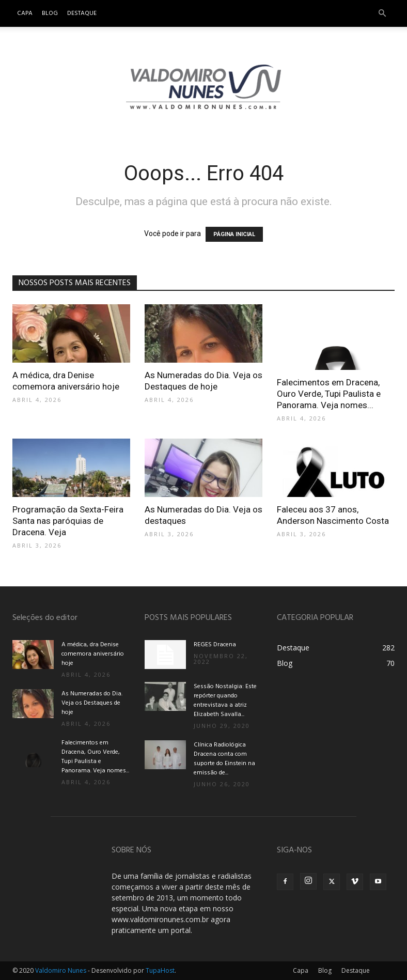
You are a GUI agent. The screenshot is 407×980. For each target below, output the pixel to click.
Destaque (82, 13)
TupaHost (160, 970)
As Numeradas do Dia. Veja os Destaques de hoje (92, 703)
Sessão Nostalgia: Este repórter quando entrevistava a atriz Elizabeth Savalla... (225, 701)
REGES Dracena (215, 645)
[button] (382, 14)
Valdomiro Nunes (61, 970)
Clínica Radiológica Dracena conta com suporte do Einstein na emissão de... (224, 759)
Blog (50, 13)
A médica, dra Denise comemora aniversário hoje (93, 654)
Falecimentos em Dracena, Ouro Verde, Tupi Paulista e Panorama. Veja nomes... (329, 394)
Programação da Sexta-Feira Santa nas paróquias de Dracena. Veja (68, 521)
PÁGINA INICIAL (234, 234)
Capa (25, 13)
